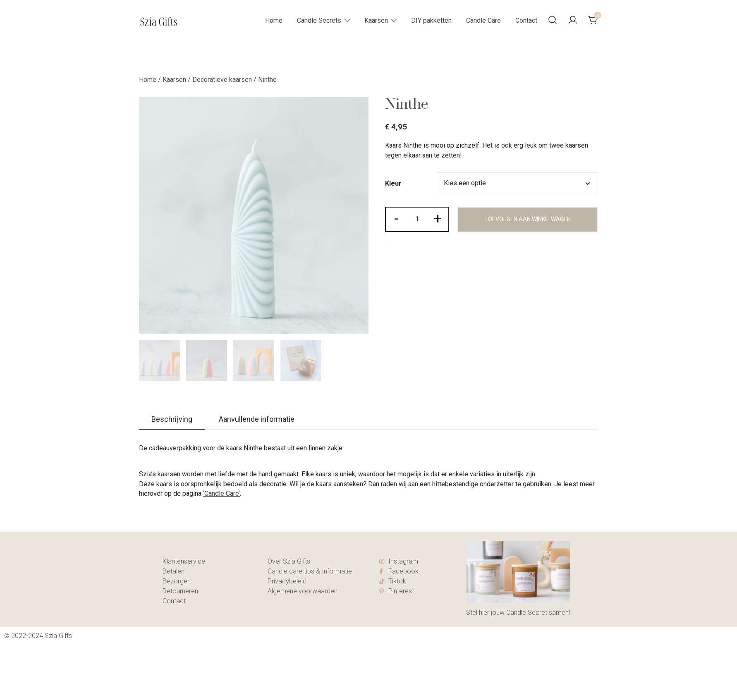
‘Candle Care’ (221, 493)
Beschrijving (172, 419)
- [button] (396, 218)
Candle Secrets (319, 20)
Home (274, 20)
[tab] (172, 420)
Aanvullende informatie (257, 419)
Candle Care (483, 20)
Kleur (393, 184)
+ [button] (438, 218)
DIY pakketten (431, 20)
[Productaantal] (417, 219)
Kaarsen (376, 20)
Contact (526, 20)
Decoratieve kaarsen (222, 80)
